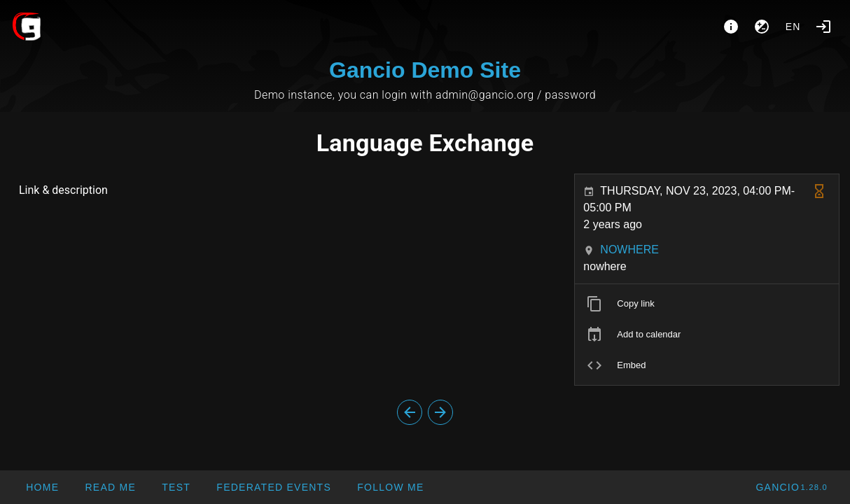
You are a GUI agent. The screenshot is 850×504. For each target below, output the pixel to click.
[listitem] (707, 304)
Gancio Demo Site (425, 70)
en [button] (793, 27)
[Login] (823, 27)
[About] (731, 27)
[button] (273, 487)
